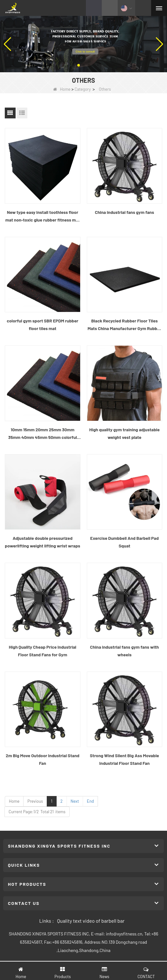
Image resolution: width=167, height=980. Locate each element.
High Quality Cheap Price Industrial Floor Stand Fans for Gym (43, 651)
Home (62, 89)
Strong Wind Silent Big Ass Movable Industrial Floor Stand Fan (125, 759)
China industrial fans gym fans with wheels (124, 651)
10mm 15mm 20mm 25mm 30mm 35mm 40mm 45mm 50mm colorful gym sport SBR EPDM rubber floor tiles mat (43, 434)
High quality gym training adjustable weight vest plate (125, 433)
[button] (79, 65)
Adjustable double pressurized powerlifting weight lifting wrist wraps (42, 542)
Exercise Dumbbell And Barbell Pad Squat (125, 542)
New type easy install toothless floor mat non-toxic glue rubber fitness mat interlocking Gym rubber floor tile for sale (43, 217)
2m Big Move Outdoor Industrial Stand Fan (42, 759)
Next (75, 801)
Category (83, 89)
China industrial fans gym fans (124, 212)
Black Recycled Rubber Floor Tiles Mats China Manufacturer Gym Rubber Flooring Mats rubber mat (124, 325)
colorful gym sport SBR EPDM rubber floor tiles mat (42, 324)
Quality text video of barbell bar (91, 921)
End (90, 801)
